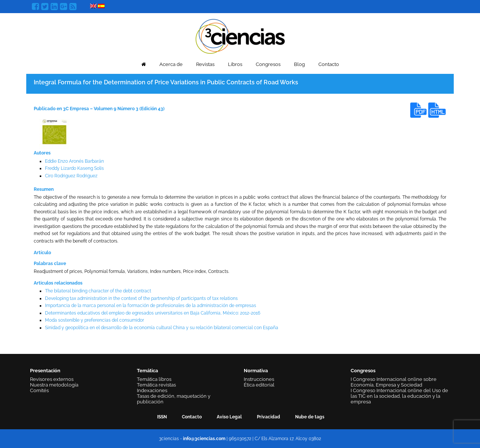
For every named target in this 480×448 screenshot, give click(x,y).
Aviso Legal (229, 417)
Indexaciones (152, 390)
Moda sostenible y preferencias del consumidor (94, 320)
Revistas (205, 64)
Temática (147, 371)
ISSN (162, 417)
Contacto (329, 64)
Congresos (268, 64)
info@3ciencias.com (204, 439)
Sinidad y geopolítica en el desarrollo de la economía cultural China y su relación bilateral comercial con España (162, 328)
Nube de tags (310, 417)
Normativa (256, 371)
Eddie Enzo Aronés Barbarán (74, 161)
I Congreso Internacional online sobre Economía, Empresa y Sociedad (394, 382)
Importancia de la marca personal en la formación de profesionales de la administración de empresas (151, 306)
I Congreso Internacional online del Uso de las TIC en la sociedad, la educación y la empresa (399, 396)
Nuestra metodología (54, 385)
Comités (39, 390)
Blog (299, 64)
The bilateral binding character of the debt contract (98, 291)
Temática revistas (156, 385)
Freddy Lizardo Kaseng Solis (74, 168)
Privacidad (268, 417)
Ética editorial (259, 385)
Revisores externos (52, 379)
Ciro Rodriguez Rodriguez (71, 176)
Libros (235, 64)
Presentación (45, 371)
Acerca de (171, 64)
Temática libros (154, 379)
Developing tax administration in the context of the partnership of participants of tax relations (141, 298)
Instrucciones (259, 379)
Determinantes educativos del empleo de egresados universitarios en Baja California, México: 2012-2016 (153, 313)
